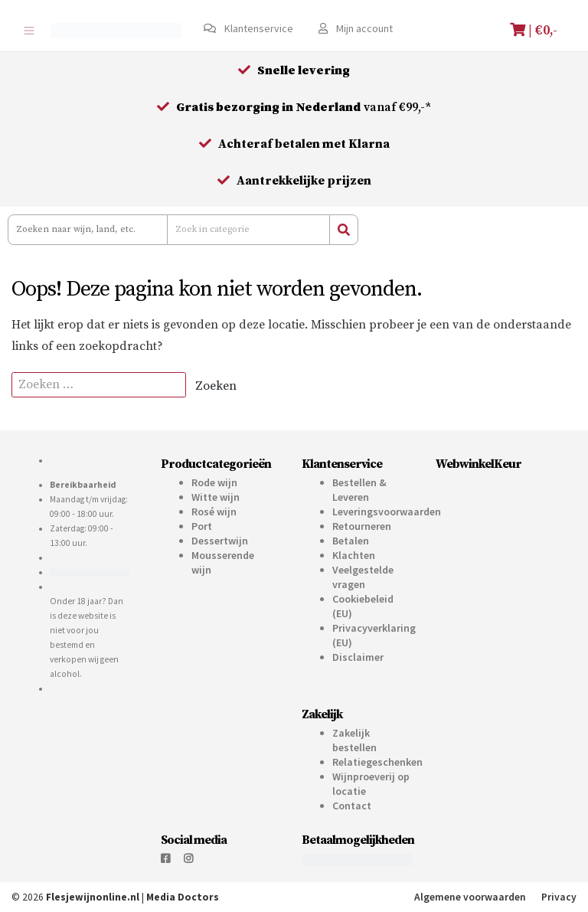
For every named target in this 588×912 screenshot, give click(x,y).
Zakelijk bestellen (354, 740)
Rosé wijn (214, 512)
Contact (352, 806)
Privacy (559, 897)
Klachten (354, 555)
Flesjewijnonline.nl (93, 897)
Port (202, 526)
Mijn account (356, 28)
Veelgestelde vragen (363, 577)
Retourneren (362, 526)
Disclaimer (358, 657)
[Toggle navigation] (29, 30)
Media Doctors (183, 897)
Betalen (351, 541)
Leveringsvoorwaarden (387, 512)
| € (536, 30)
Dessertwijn (220, 541)
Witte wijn (216, 497)
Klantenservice (248, 28)
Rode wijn (214, 482)
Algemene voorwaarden (470, 897)
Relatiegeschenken (377, 762)
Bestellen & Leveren (359, 490)
